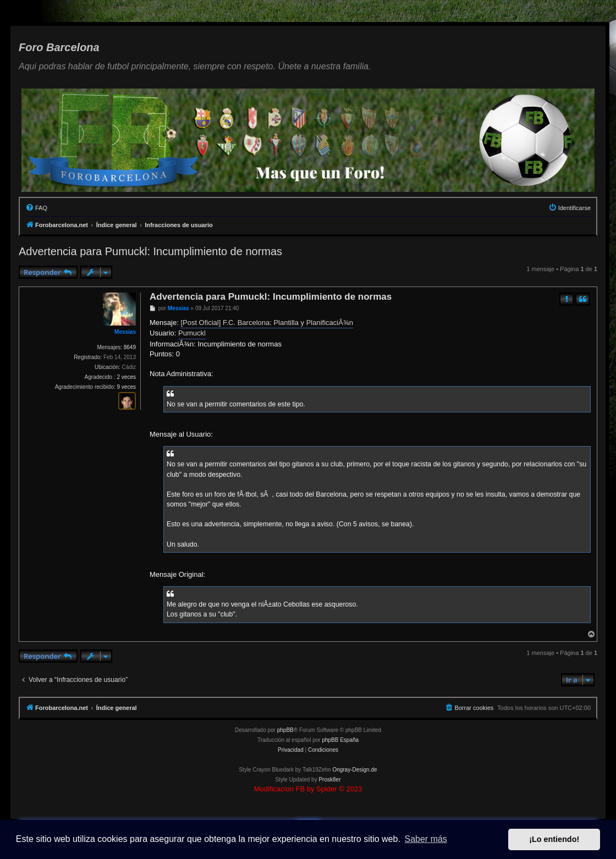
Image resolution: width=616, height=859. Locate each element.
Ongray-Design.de (354, 770)
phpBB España (340, 740)
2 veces (127, 377)
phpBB (285, 730)
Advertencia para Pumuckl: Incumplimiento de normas (150, 251)
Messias (125, 332)
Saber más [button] (426, 839)
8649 (130, 347)
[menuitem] (36, 208)
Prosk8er (329, 780)
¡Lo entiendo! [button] (554, 839)
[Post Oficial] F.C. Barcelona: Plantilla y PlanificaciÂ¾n (267, 323)
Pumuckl (192, 333)
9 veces (127, 387)
